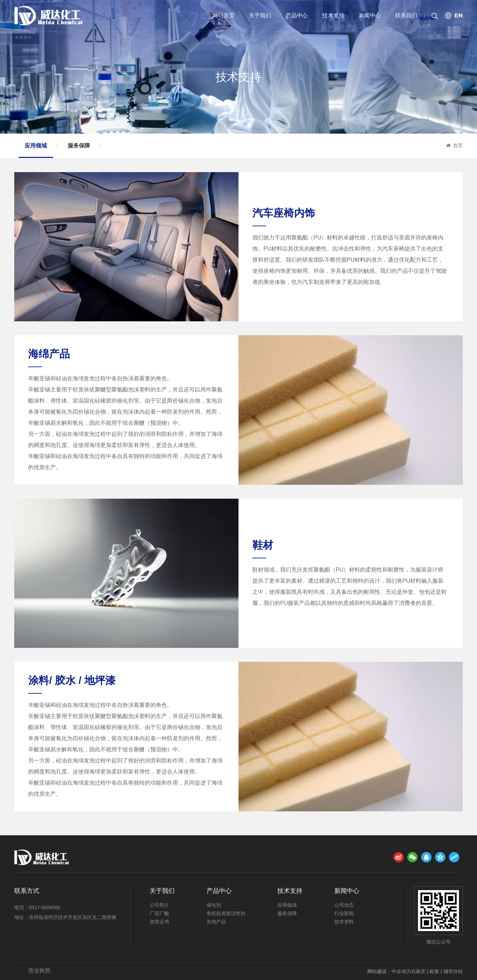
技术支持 (238, 77)
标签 (434, 971)
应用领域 (36, 146)
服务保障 (79, 146)
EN (459, 15)
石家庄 (418, 971)
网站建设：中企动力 (389, 971)
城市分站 (453, 971)
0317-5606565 (44, 907)
